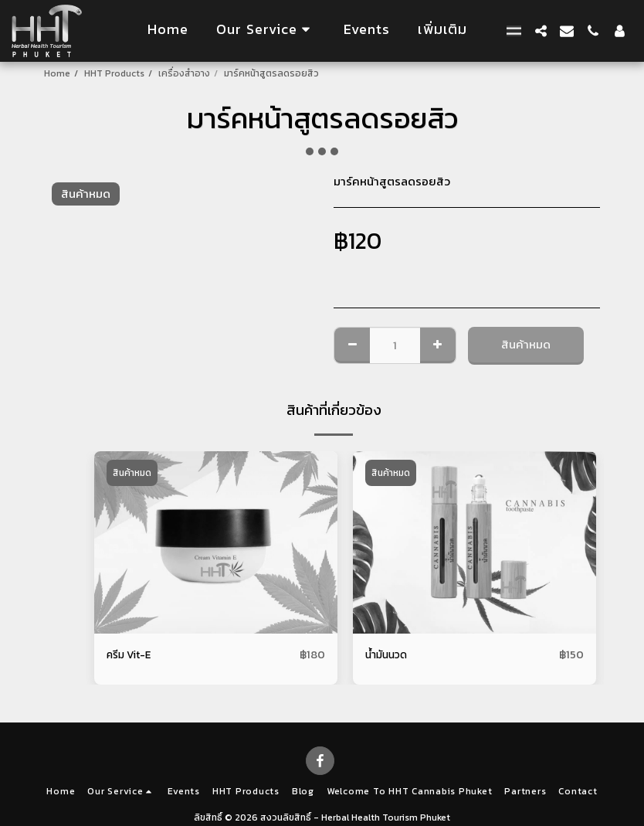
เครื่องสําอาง (184, 73)
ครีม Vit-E (132, 654)
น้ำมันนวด (389, 654)
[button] (266, 31)
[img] (216, 542)
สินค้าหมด (526, 344)
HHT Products (114, 73)
